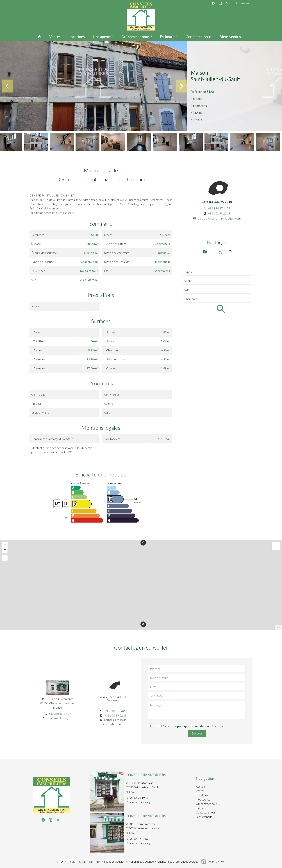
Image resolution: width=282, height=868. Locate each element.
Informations (105, 179)
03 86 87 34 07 (139, 839)
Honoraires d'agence (141, 861)
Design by (216, 861)
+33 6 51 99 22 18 (219, 213)
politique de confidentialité (195, 726)
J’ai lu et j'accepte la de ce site (189, 726)
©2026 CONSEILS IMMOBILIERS (79, 862)
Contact (136, 179)
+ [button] (5, 545)
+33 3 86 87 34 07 (219, 208)
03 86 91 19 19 (139, 798)
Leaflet (278, 628)
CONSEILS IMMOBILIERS (146, 775)
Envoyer (197, 733)
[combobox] (217, 272)
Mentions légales (114, 861)
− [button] (5, 550)
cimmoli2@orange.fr (60, 718)
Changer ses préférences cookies (178, 861)
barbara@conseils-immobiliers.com (219, 218)
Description (70, 179)
